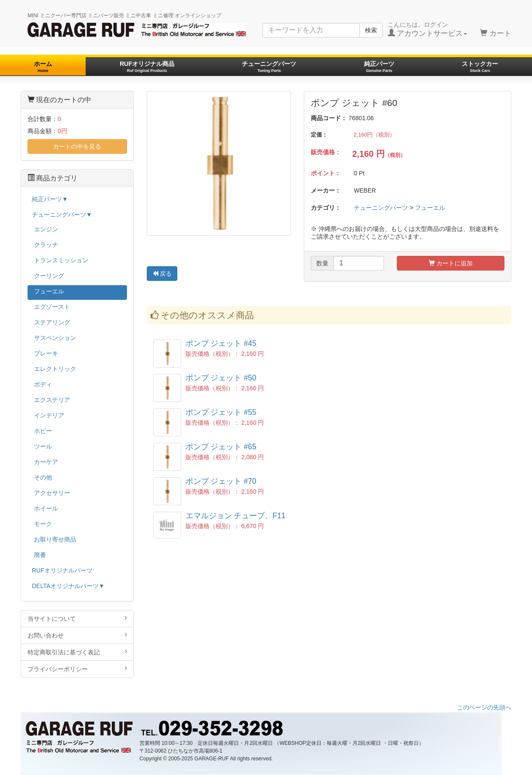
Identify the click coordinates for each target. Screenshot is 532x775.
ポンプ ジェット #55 (221, 412)
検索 (371, 30)
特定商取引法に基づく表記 (77, 652)
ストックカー (480, 67)
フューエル (430, 208)
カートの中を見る (77, 146)
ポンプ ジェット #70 (221, 481)
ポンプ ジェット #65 (221, 447)
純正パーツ (379, 67)
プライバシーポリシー (77, 669)
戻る (162, 274)
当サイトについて (77, 618)
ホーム (43, 67)
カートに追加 (451, 263)
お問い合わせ (77, 635)
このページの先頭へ (484, 707)
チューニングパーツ (269, 67)
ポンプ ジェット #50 (221, 378)
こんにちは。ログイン (428, 29)
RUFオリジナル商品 (147, 67)
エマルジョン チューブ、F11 (236, 516)
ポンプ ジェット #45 (221, 343)
